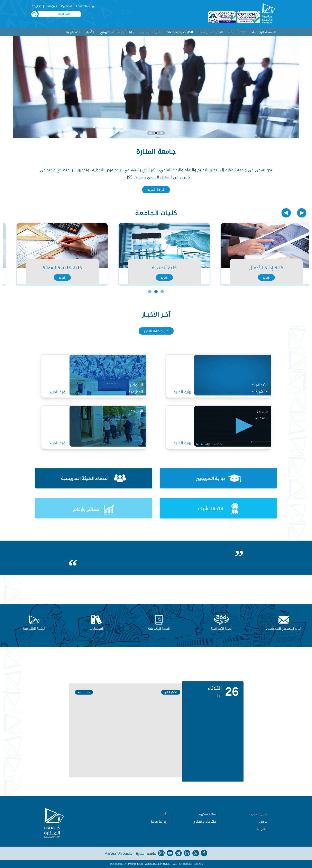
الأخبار (90, 32)
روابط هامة (158, 822)
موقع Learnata (86, 6)
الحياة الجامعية (150, 32)
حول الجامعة (237, 32)
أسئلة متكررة (208, 814)
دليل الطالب (259, 814)
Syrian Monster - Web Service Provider (147, 864)
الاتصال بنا (73, 32)
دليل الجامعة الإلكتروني (117, 32)
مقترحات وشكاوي (205, 822)
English (37, 6)
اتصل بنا (262, 829)
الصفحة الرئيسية (264, 32)
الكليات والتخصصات (180, 32)
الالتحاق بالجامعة (211, 32)
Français (51, 6)
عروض (263, 822)
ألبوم (163, 814)
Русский (66, 6)
